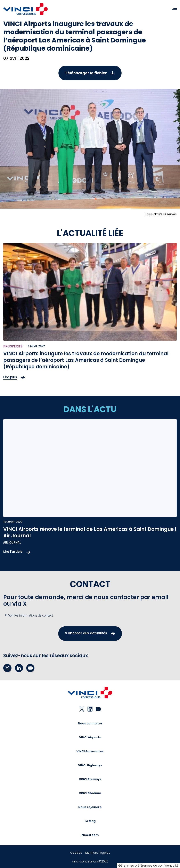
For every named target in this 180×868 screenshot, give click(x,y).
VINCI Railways (90, 779)
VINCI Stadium (90, 793)
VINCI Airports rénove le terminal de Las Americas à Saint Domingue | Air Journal (90, 532)
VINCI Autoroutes (90, 751)
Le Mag (90, 821)
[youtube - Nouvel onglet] (30, 668)
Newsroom (90, 835)
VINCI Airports (90, 737)
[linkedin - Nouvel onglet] (19, 668)
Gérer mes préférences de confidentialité (148, 866)
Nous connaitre (90, 723)
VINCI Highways (90, 765)
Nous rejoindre (90, 807)
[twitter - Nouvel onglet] (7, 668)
